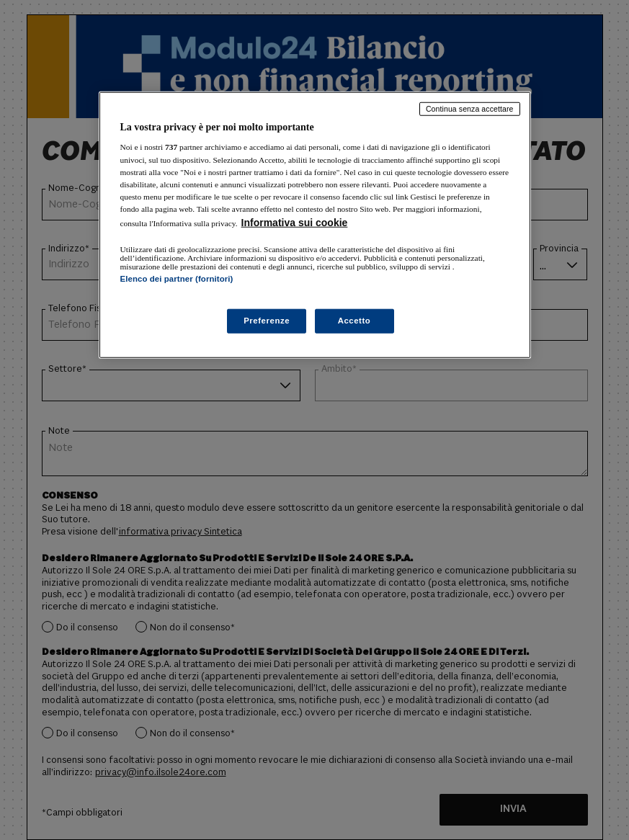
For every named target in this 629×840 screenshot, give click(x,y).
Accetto (354, 321)
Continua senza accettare (470, 109)
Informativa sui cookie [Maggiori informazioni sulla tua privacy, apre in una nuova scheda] (295, 223)
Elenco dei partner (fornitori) (177, 279)
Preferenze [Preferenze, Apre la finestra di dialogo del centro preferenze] (267, 321)
